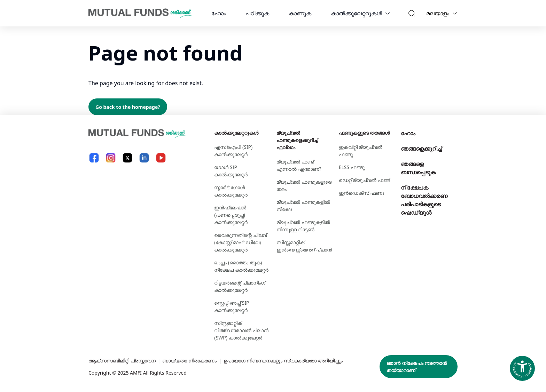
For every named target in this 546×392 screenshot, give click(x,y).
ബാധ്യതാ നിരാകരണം (189, 361)
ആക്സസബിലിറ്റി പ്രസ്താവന (122, 361)
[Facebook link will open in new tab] (94, 158)
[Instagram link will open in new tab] (111, 158)
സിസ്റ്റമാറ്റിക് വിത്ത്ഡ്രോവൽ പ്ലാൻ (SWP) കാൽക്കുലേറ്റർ (241, 330)
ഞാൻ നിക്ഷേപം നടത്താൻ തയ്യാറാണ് (417, 367)
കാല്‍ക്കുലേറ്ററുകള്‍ (356, 13)
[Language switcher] (455, 13)
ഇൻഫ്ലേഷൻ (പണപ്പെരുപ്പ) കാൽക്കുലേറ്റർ (231, 215)
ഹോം (219, 13)
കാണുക (300, 13)
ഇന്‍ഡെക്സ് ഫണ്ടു (362, 193)
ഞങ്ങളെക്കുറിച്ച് (421, 149)
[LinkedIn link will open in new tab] (144, 158)
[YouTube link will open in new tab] (161, 158)
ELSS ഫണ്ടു (352, 167)
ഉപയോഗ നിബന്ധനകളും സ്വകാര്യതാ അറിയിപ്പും (283, 361)
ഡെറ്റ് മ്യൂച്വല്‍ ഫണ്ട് (364, 180)
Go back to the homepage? (128, 107)
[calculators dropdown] (388, 13)
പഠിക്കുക (257, 13)
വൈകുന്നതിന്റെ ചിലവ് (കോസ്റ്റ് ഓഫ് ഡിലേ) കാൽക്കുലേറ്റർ (240, 242)
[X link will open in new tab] (127, 158)
